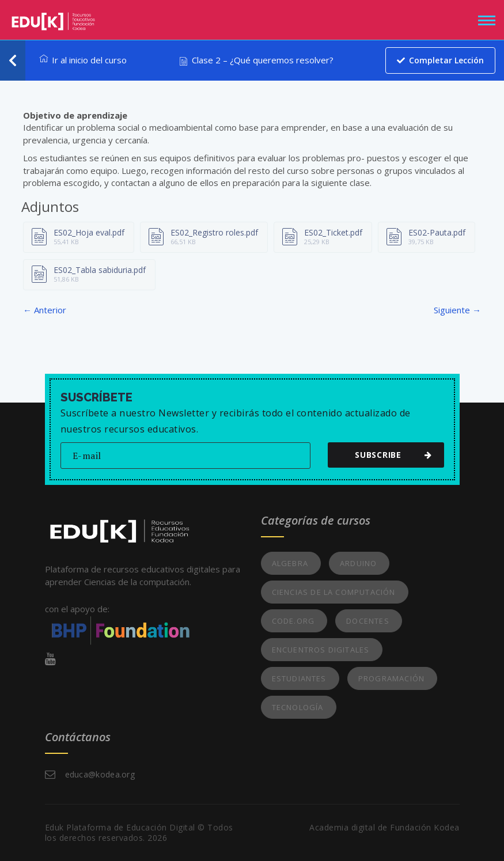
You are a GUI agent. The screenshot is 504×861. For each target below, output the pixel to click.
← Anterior (45, 310)
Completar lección (440, 60)
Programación (391, 678)
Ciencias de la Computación (334, 592)
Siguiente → (457, 310)
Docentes (368, 621)
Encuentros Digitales (321, 650)
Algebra (290, 563)
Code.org (293, 621)
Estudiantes (299, 678)
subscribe (391, 455)
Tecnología (298, 707)
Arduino (358, 563)
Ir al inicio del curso (83, 60)
